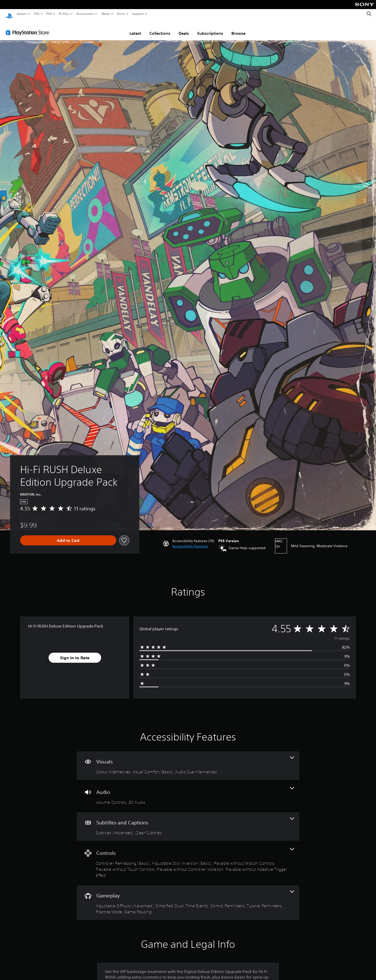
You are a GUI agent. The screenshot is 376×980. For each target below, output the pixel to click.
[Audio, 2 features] (188, 791)
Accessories (85, 14)
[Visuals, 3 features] (188, 761)
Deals (184, 28)
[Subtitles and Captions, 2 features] (188, 822)
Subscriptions (210, 28)
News (106, 14)
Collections (160, 28)
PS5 (37, 14)
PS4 (49, 14)
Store (121, 14)
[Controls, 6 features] (188, 858)
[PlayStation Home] (9, 14)
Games (22, 14)
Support (138, 14)
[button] (190, 541)
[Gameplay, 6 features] (188, 898)
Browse (238, 28)
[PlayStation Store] (29, 27)
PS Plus (64, 14)
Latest (135, 28)
